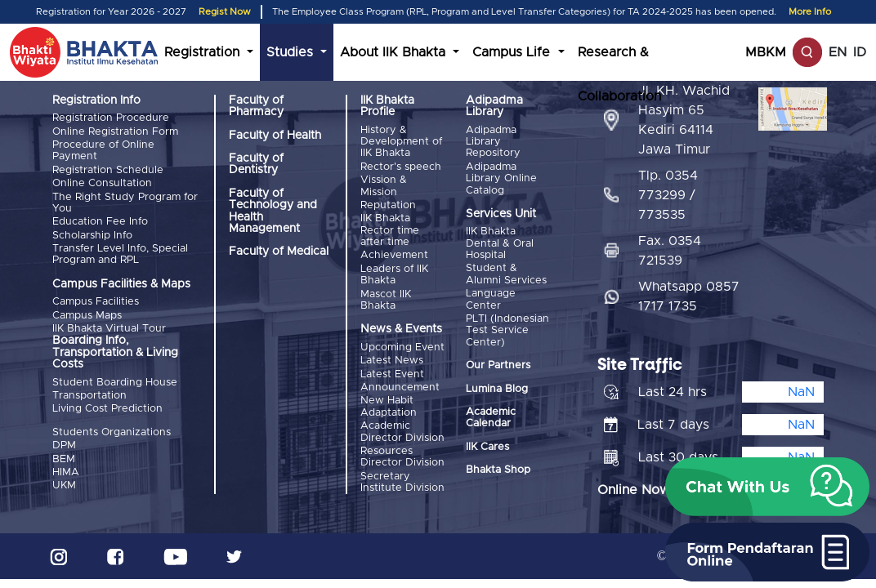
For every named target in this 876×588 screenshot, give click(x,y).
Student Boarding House (115, 383)
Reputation (388, 205)
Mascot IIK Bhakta (386, 300)
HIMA (66, 472)
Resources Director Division (402, 457)
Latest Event (392, 374)
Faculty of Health (275, 136)
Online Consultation (102, 183)
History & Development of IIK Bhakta (401, 142)
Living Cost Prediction (107, 409)
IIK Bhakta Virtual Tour (109, 329)
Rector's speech (401, 167)
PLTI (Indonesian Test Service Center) (507, 331)
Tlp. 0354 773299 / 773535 (668, 195)
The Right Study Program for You (125, 203)
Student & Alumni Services (506, 274)
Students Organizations (112, 432)
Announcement (400, 388)
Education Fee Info (100, 222)
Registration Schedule (108, 170)
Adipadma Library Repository (493, 142)
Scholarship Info (92, 236)
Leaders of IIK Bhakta (394, 275)
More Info (810, 12)
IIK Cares (487, 447)
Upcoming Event (402, 347)
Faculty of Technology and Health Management (273, 211)
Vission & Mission (384, 186)
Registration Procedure (111, 118)
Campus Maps (87, 316)
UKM (64, 486)
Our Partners (498, 365)
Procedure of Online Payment (103, 151)
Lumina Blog (497, 389)
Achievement (394, 255)
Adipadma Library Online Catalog (501, 179)
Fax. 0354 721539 (670, 251)
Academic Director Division (402, 432)
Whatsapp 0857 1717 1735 (689, 296)
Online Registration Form (115, 132)
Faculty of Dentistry (256, 164)
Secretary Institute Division (402, 482)
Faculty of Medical (279, 252)
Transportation (89, 396)
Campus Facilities (96, 302)
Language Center (491, 299)
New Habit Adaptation (389, 406)
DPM (64, 445)
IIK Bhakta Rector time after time (390, 230)
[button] (767, 487)
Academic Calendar (491, 418)
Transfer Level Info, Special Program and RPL (120, 254)
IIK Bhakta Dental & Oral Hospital (500, 243)
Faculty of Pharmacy (256, 106)
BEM (64, 459)
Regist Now (225, 12)
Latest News (392, 361)
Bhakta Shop (498, 470)
